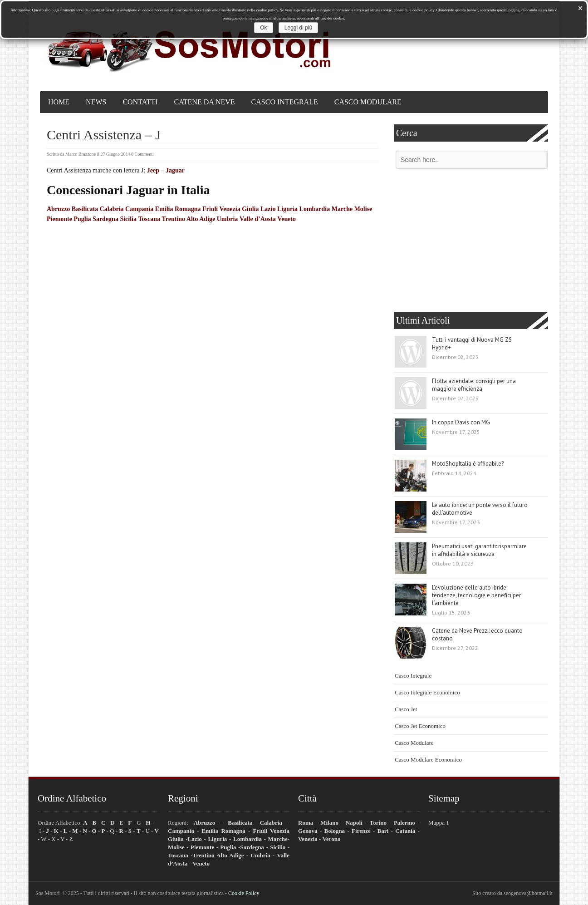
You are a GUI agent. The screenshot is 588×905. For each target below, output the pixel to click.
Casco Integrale (285, 102)
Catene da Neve (204, 102)
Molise (363, 209)
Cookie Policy (244, 893)
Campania (139, 209)
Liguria (287, 209)
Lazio (268, 209)
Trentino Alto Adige (188, 219)
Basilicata (85, 209)
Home (59, 102)
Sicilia (128, 219)
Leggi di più (298, 28)
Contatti (140, 102)
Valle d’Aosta (258, 219)
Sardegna (105, 219)
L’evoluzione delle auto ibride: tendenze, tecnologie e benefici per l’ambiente (476, 595)
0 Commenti (142, 154)
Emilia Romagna (178, 209)
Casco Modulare (368, 102)
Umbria (228, 219)
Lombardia (315, 209)
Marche (342, 209)
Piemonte (59, 219)
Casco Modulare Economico (428, 760)
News (96, 102)
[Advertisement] (471, 241)
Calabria (112, 209)
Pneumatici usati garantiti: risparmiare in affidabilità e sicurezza (479, 550)
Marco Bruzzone (81, 154)
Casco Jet (406, 709)
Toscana (149, 219)
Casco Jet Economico (420, 726)
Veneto (287, 219)
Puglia (82, 219)
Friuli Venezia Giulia (230, 209)
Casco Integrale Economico (427, 692)
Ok (263, 28)
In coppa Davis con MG (461, 422)
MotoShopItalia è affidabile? (468, 464)
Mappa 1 (439, 823)
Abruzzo (58, 209)
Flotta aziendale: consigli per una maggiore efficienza (474, 385)
